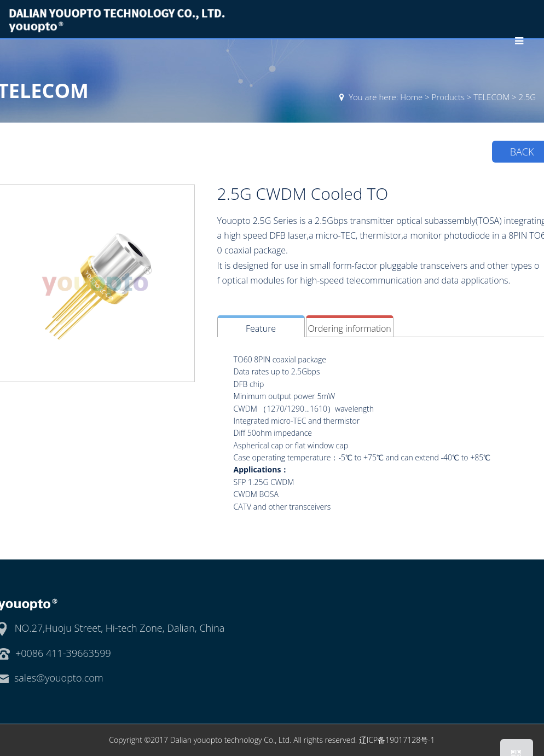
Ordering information (349, 328)
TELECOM (491, 97)
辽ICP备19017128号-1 (397, 740)
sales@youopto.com (59, 678)
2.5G (528, 97)
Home (411, 97)
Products (448, 97)
